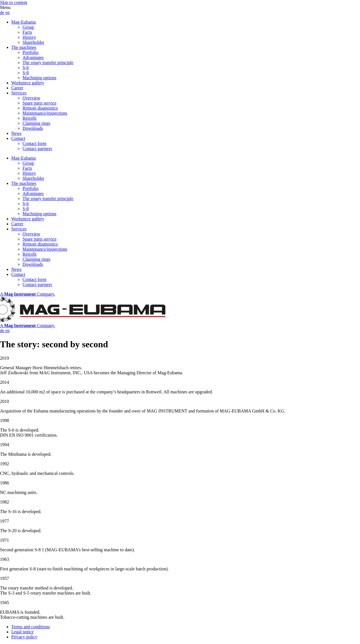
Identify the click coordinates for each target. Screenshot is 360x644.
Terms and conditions (31, 627)
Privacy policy (24, 637)
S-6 (26, 68)
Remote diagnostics (40, 108)
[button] (180, 8)
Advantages (33, 57)
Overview (31, 98)
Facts (27, 32)
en (7, 13)
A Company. (28, 294)
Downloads (33, 128)
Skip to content (14, 2)
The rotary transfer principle (48, 63)
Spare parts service (40, 103)
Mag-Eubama (23, 22)
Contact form (34, 143)
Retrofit (30, 118)
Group (28, 27)
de (2, 13)
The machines (24, 47)
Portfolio (31, 52)
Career (17, 88)
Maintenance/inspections (45, 113)
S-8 (26, 73)
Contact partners (37, 148)
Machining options (39, 78)
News (16, 133)
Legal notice (22, 632)
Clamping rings (36, 123)
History (29, 37)
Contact (18, 138)
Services (19, 93)
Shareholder (33, 42)
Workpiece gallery (28, 83)
